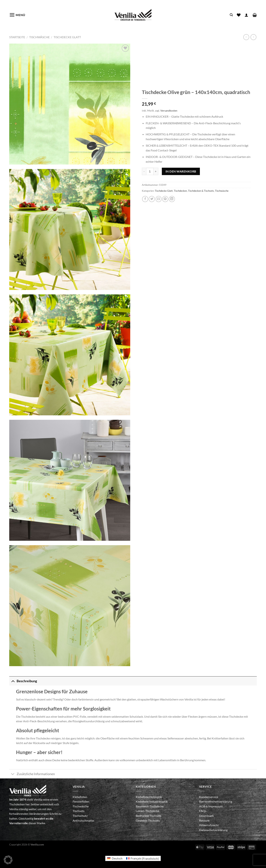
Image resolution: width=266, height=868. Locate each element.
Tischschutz (80, 816)
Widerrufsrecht (209, 825)
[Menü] (17, 15)
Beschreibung (23, 681)
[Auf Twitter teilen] (152, 199)
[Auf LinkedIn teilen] (172, 199)
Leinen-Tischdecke (148, 811)
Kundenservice (209, 797)
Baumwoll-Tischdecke (150, 806)
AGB (202, 806)
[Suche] (231, 15)
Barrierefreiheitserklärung (216, 801)
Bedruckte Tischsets (149, 816)
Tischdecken (180, 191)
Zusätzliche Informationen (32, 774)
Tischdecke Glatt (67, 37)
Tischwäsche (39, 37)
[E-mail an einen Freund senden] (159, 199)
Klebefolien (80, 797)
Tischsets (79, 811)
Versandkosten (169, 111)
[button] (8, 860)
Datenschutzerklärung (213, 830)
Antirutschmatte (83, 820)
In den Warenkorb (181, 171)
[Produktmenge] (150, 171)
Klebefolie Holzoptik (149, 797)
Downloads (206, 816)
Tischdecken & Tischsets (201, 191)
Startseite (17, 37)
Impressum (215, 806)
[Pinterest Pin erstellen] (165, 199)
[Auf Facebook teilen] (145, 199)
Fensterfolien (81, 801)
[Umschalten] (13, 681)
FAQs (203, 811)
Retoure (204, 820)
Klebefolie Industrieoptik (152, 801)
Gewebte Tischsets (148, 820)
